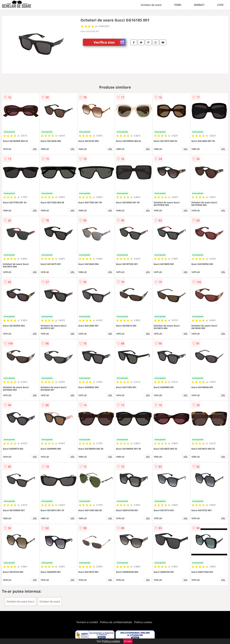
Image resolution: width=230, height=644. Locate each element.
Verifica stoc (110, 42)
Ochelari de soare (151, 5)
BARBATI (199, 5)
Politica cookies (143, 622)
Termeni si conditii (87, 622)
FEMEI (178, 5)
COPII (220, 5)
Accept (128, 641)
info (35, 149)
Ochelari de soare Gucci (20, 602)
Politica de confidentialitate (116, 622)
